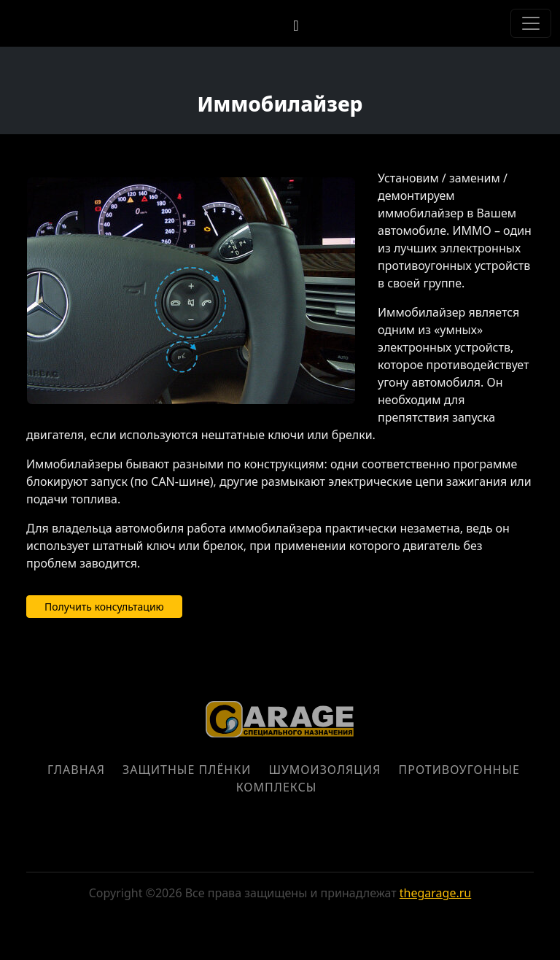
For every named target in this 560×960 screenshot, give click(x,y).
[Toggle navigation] (531, 23)
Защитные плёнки (187, 770)
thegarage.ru (435, 893)
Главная (76, 770)
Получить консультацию (104, 607)
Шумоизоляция (324, 770)
